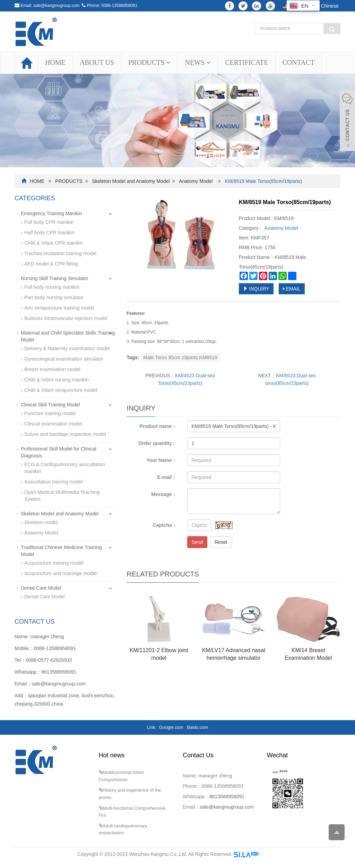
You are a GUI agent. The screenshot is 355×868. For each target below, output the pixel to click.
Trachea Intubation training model (60, 253)
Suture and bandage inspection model (65, 434)
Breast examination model (52, 369)
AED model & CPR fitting (51, 264)
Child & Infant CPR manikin (54, 243)
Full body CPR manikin (49, 222)
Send (197, 542)
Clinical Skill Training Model (50, 405)
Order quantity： (157, 443)
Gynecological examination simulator (64, 359)
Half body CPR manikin (49, 233)
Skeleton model (41, 522)
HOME (55, 62)
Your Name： (162, 460)
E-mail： (167, 477)
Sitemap (269, 854)
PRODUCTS (149, 62)
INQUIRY (256, 289)
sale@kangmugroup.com (57, 6)
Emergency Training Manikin (51, 213)
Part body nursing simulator (54, 297)
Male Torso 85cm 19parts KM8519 (180, 357)
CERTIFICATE (246, 62)
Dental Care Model (41, 588)
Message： (164, 494)
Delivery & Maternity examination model (67, 348)
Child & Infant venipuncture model (61, 390)
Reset (221, 542)
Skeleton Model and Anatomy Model (131, 181)
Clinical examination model (53, 424)
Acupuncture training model (54, 563)
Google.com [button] (171, 727)
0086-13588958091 (119, 6)
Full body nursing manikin (52, 287)
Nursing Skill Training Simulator (55, 278)
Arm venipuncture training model (59, 308)
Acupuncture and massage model (60, 573)
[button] (168, 62)
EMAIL (292, 289)
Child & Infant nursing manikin (57, 380)
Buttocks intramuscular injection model (66, 318)
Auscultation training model (53, 482)
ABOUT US (97, 62)
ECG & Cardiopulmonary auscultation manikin (65, 468)
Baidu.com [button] (197, 727)
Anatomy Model (196, 181)
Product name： (158, 426)
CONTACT (299, 62)
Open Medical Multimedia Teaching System (62, 496)
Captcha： (164, 525)
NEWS (198, 62)
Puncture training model (50, 413)
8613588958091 (59, 672)
